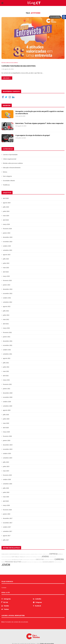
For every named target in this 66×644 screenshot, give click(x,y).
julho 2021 (6, 363)
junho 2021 (6, 367)
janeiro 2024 (7, 233)
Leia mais (7, 78)
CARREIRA (59, 559)
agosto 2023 (7, 255)
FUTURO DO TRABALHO (49, 560)
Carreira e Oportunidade (10, 155)
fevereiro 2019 (7, 475)
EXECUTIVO (40, 559)
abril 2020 (6, 428)
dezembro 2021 (8, 341)
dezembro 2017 (8, 518)
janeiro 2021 (7, 389)
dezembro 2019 (8, 445)
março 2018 (6, 505)
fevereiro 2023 (7, 281)
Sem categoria (7, 176)
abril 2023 (6, 272)
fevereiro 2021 (7, 384)
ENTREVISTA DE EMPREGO (31, 557)
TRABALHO (22, 557)
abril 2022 (6, 324)
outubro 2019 (7, 454)
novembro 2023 (8, 242)
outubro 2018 (7, 479)
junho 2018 (6, 492)
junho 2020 (6, 419)
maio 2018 (6, 497)
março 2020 (6, 432)
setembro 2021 (8, 354)
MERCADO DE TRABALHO (33, 562)
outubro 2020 (7, 402)
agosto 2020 (7, 410)
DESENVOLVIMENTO (48, 562)
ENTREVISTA (15, 560)
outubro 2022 (7, 298)
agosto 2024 (7, 203)
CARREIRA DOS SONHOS (25, 554)
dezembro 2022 (8, 289)
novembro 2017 (8, 523)
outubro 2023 (7, 246)
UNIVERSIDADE (26, 560)
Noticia (5, 172)
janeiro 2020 (7, 441)
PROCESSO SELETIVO (13, 562)
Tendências (6, 185)
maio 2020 (6, 423)
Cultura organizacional (10, 159)
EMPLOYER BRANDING (6, 557)
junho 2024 (6, 211)
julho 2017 (6, 540)
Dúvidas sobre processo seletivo (10, 63)
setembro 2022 (8, 302)
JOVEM (6, 565)
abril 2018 (6, 501)
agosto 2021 (7, 358)
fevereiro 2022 (7, 332)
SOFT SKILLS (15, 557)
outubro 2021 (7, 350)
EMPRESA (53, 554)
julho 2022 (6, 311)
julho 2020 (6, 415)
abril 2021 (6, 376)
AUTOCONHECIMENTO (6, 560)
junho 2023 (6, 263)
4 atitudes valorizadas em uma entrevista (19, 66)
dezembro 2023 (8, 237)
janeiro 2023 (7, 285)
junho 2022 (6, 315)
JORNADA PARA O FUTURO (36, 554)
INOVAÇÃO (24, 562)
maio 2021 (6, 371)
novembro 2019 (8, 449)
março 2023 (6, 276)
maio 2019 (6, 471)
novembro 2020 (8, 397)
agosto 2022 (7, 307)
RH (48, 554)
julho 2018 (6, 488)
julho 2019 (6, 462)
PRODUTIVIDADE (58, 562)
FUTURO (20, 560)
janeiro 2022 (7, 337)
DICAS (3, 562)
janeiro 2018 (7, 514)
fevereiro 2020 (7, 436)
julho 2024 (6, 207)
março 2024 (6, 224)
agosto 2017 (7, 536)
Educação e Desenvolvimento (12, 168)
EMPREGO (60, 554)
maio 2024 (6, 216)
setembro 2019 (8, 458)
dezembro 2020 (8, 393)
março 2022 (6, 328)
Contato (4, 588)
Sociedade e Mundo (9, 181)
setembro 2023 (8, 250)
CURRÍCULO (45, 554)
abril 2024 (6, 220)
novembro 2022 (8, 294)
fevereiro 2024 (7, 229)
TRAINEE (39, 557)
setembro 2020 (8, 406)
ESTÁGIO (40, 562)
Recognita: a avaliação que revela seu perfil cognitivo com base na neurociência (38, 112)
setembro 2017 (8, 531)
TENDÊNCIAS (33, 560)
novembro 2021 (8, 345)
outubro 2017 (7, 527)
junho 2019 (6, 467)
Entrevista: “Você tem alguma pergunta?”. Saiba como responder (36, 124)
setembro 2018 (8, 484)
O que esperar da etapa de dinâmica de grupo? (33, 135)
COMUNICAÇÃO (53, 557)
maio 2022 (6, 320)
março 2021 (6, 380)
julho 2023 (6, 259)
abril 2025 (6, 198)
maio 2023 (6, 268)
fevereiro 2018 (7, 510)
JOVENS (45, 557)
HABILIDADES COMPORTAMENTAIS (10, 554)
